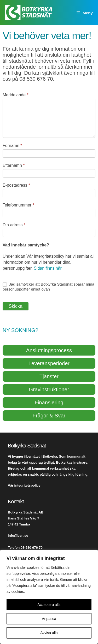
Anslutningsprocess (49, 350)
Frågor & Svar (49, 416)
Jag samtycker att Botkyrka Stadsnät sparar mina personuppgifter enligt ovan (48, 287)
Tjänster (49, 376)
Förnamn (12, 146)
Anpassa (49, 619)
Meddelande (16, 95)
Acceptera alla (49, 605)
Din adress (14, 225)
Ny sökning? (20, 330)
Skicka (16, 306)
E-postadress (16, 185)
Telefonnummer (18, 205)
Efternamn (14, 165)
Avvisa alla (49, 633)
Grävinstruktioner (49, 389)
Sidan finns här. (48, 268)
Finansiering (49, 403)
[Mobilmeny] (85, 13)
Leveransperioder (49, 363)
